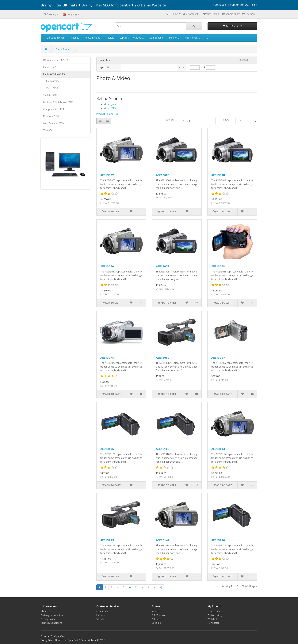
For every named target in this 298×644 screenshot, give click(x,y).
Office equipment (56, 38)
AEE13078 (107, 357)
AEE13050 (107, 266)
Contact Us (102, 611)
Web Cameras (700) (54, 123)
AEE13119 (107, 540)
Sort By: (170, 120)
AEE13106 (107, 449)
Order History (215, 615)
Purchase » (220, 5)
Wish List (212, 619)
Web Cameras (192, 38)
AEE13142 (163, 540)
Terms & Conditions (51, 623)
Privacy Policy (48, 619)
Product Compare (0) (108, 114)
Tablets (110, 38)
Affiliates (157, 619)
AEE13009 (163, 175)
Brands (156, 611)
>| (161, 587)
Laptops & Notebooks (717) (58, 102)
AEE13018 (218, 175)
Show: (226, 120)
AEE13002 (107, 175)
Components (156, 38)
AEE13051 (163, 266)
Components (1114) (54, 109)
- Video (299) (51, 88)
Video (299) (110, 108)
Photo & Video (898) (54, 74)
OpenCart (59, 636)
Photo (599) (110, 104)
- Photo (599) (51, 81)
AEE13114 (218, 449)
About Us (46, 611)
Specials (156, 623)
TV (207, 38)
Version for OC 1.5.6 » (244, 5)
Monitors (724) (51, 116)
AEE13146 (218, 540)
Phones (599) (50, 67)
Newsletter (213, 623)
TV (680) (47, 130)
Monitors (174, 38)
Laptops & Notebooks (132, 38)
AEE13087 (163, 357)
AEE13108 (163, 449)
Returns (100, 615)
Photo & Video (93, 38)
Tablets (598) (50, 95)
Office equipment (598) (55, 60)
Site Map (101, 619)
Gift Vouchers (159, 615)
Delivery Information (52, 615)
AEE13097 (218, 357)
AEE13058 (218, 266)
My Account (214, 611)
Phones (75, 38)
